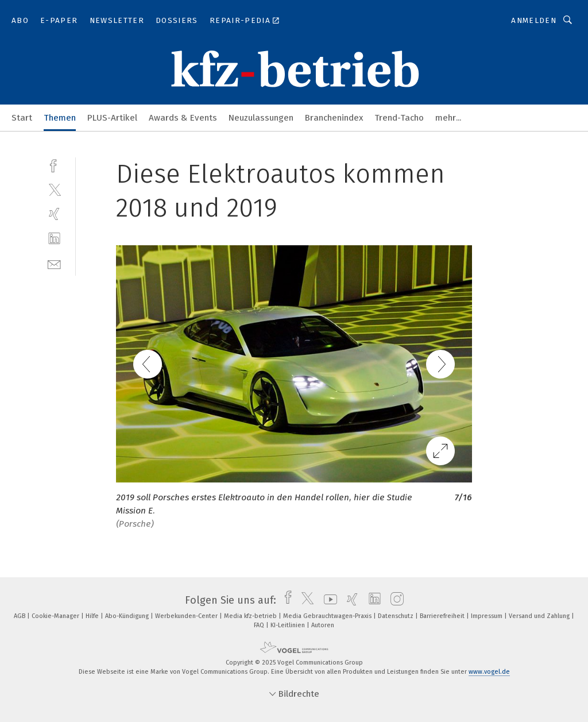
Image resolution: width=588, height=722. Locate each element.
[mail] (54, 263)
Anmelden (534, 20)
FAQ (260, 625)
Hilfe (93, 616)
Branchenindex (334, 118)
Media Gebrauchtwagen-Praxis (328, 616)
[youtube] (328, 600)
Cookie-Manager (56, 616)
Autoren (323, 625)
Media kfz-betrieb (251, 616)
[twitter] (54, 189)
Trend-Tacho (399, 118)
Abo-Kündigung (128, 616)
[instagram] (394, 600)
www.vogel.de (489, 672)
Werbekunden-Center (187, 616)
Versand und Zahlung (540, 616)
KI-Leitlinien (289, 625)
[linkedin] (54, 239)
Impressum (488, 616)
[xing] (54, 214)
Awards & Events (183, 118)
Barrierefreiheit (443, 616)
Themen (60, 118)
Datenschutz (396, 616)
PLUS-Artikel (112, 118)
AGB (20, 616)
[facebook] (54, 165)
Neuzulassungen (261, 118)
